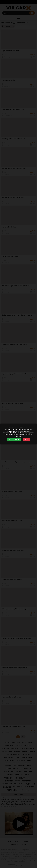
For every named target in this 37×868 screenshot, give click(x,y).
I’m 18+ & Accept (14, 439)
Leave (27, 439)
